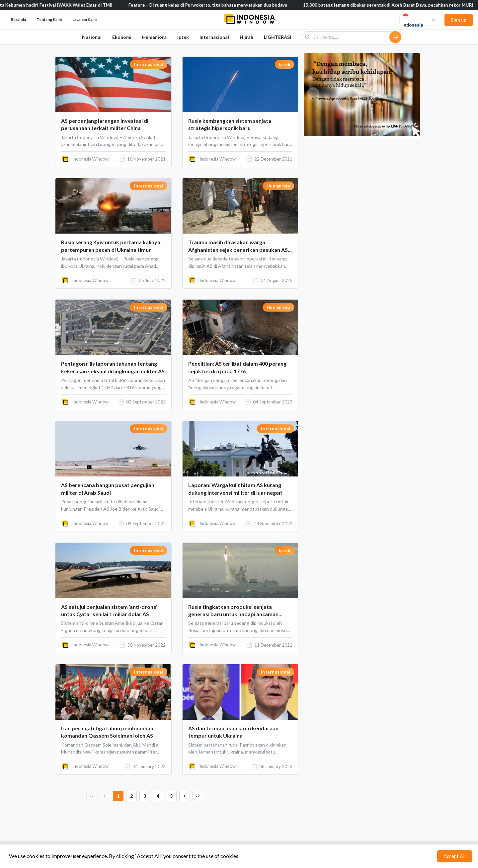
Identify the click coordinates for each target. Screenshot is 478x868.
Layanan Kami (84, 19)
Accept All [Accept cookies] (455, 856)
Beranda (18, 19)
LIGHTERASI (278, 37)
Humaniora (154, 37)
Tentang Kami (49, 19)
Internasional (214, 37)
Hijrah (246, 37)
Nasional (92, 37)
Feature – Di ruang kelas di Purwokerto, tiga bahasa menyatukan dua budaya (214, 5)
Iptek (183, 37)
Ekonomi (122, 37)
